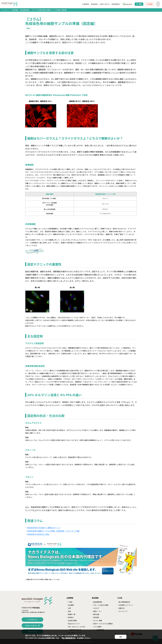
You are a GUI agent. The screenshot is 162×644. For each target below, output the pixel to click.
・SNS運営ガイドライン (125, 605)
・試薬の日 (121, 608)
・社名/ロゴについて (73, 624)
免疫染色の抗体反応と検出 (38, 534)
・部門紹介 (70, 617)
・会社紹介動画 (72, 621)
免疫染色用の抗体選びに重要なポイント (44, 528)
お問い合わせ (105, 4)
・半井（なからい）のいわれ (76, 627)
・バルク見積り (97, 627)
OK (121, 637)
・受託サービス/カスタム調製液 (102, 624)
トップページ (6, 10)
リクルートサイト (31, 626)
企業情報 (86, 4)
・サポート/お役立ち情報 (100, 605)
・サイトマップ (122, 611)
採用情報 (150, 4)
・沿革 (69, 608)
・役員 (69, 611)
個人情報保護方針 (69, 638)
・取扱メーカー (97, 611)
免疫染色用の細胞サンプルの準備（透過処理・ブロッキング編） (54, 531)
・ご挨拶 (69, 602)
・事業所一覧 (71, 614)
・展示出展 (95, 614)
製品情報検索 (25, 10)
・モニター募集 (97, 621)
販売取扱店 (116, 4)
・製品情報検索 (97, 602)
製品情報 (94, 4)
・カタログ (95, 608)
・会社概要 (70, 605)
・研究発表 (95, 617)
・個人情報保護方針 (124, 602)
